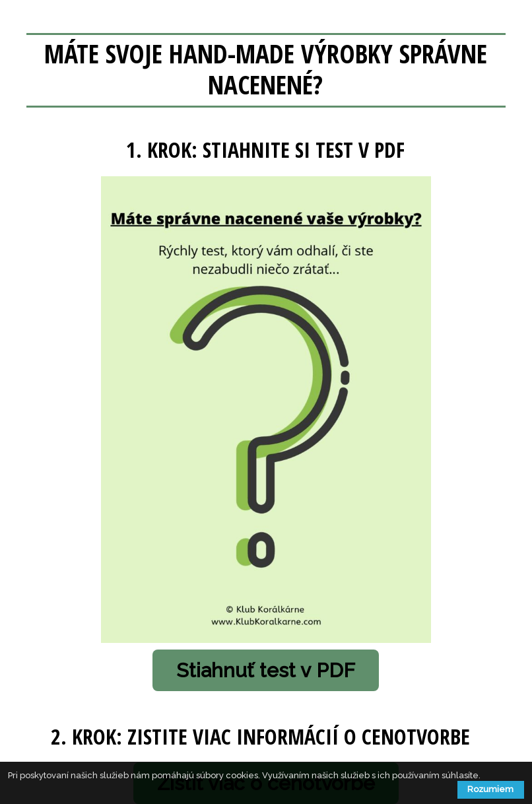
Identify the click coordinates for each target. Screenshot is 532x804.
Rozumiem (490, 789)
